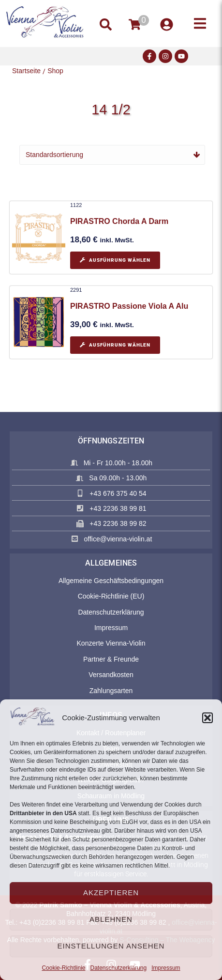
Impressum (166, 968)
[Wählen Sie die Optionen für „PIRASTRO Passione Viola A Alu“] (115, 345)
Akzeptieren (111, 893)
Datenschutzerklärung (118, 968)
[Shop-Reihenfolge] (112, 155)
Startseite (26, 71)
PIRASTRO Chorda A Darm (119, 221)
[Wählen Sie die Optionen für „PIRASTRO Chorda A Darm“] (115, 260)
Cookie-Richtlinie (63, 968)
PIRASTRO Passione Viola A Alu (129, 306)
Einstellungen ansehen (111, 946)
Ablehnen (111, 919)
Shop (55, 71)
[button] (207, 718)
